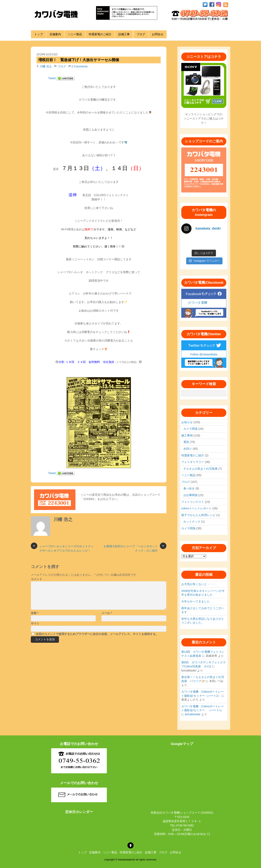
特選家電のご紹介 (100, 34)
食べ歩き (189, 488)
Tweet (52, 78)
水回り (188, 449)
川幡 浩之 (46, 66)
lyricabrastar (193, 714)
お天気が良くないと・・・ (198, 584)
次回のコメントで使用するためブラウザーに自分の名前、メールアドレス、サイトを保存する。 (97, 634)
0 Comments (80, 66)
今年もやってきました (196, 601)
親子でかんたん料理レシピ (198, 515)
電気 (186, 442)
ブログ (141, 34)
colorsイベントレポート (196, 508)
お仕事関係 (190, 495)
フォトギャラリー (193, 462)
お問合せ (158, 34)
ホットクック (192, 522)
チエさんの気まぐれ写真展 (200, 469)
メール (107, 613)
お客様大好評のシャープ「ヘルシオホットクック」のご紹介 (135, 548)
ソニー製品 (75, 34)
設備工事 (124, 34)
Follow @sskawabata (204, 354)
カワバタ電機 (197, 303)
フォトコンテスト (193, 502)
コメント (36, 579)
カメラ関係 (190, 429)
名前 (35, 613)
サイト (35, 623)
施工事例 (187, 435)
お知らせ (187, 422)
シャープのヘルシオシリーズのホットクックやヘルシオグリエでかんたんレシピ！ (62, 548)
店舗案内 (55, 34)
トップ (39, 34)
